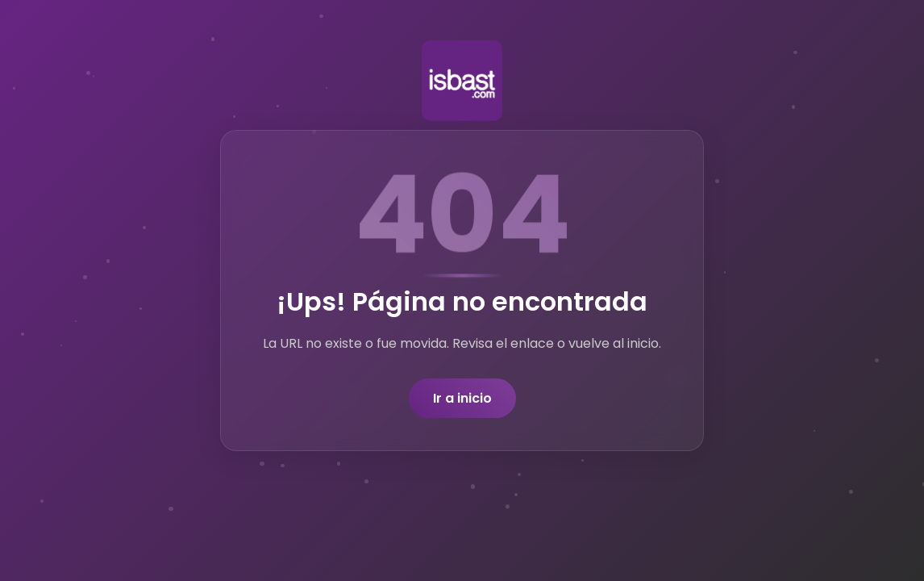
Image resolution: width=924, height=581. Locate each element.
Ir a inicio (462, 398)
